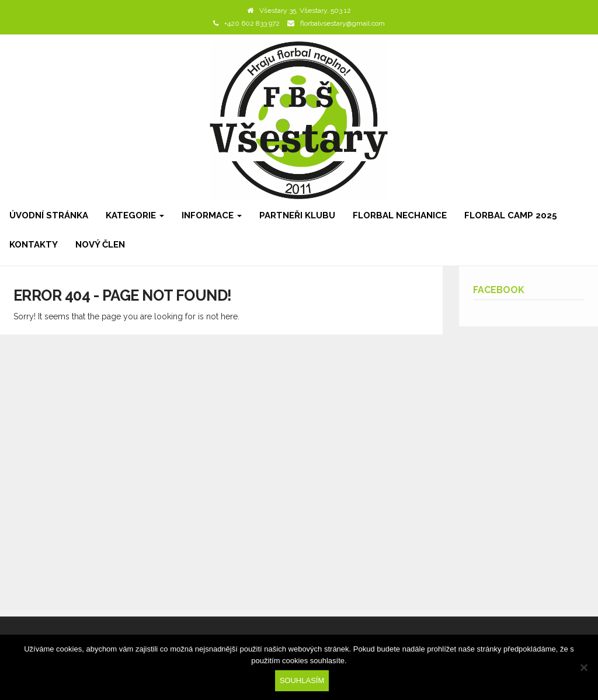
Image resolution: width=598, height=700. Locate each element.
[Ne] (583, 667)
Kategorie (135, 215)
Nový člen (100, 245)
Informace (212, 215)
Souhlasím (302, 680)
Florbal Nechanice (400, 215)
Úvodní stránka (49, 215)
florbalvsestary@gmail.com (343, 23)
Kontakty (34, 245)
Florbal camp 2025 (511, 215)
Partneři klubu (297, 215)
